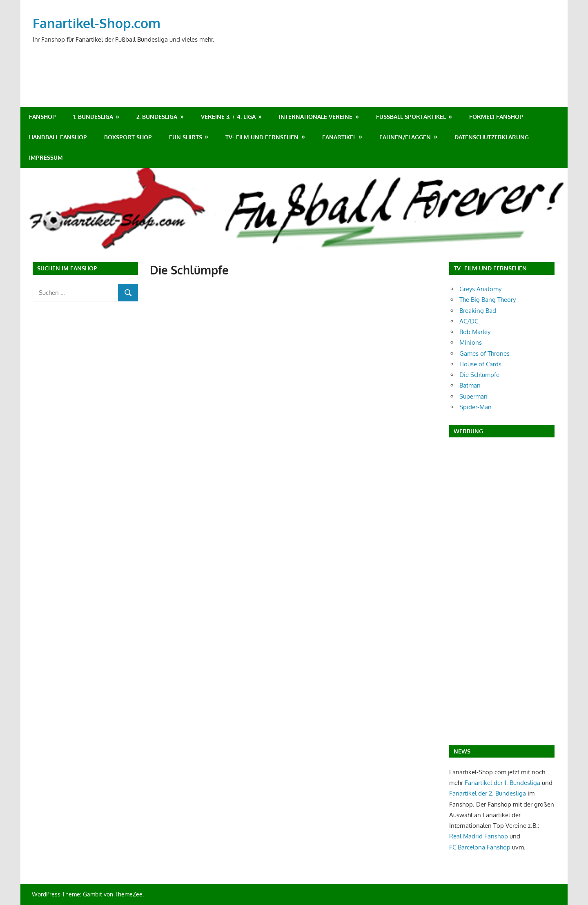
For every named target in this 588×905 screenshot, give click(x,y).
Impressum (46, 157)
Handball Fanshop (58, 137)
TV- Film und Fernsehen (262, 137)
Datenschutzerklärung (492, 137)
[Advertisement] (407, 64)
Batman (470, 385)
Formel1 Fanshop (496, 117)
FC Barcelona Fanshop (481, 847)
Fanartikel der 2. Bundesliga (488, 793)
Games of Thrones (484, 353)
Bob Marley (475, 332)
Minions (471, 342)
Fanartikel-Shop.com (97, 23)
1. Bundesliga (93, 117)
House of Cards (480, 364)
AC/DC (469, 321)
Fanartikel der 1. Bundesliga (502, 783)
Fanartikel (339, 137)
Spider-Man (476, 407)
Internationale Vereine (316, 117)
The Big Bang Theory (488, 300)
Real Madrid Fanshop (479, 836)
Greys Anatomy (480, 289)
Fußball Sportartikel (411, 117)
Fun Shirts (186, 137)
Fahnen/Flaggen (405, 137)
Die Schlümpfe (479, 375)
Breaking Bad (478, 311)
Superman (473, 396)
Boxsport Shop (128, 137)
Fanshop (42, 117)
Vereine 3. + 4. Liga (228, 117)
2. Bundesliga (157, 117)
